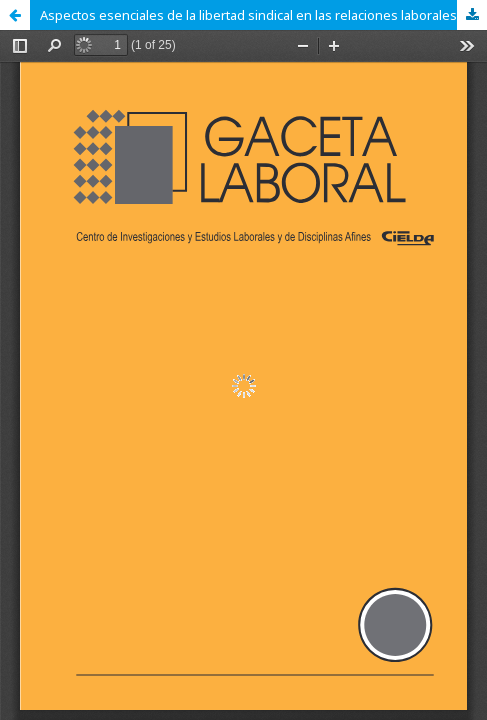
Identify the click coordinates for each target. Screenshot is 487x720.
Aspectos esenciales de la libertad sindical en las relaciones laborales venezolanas (263, 15)
